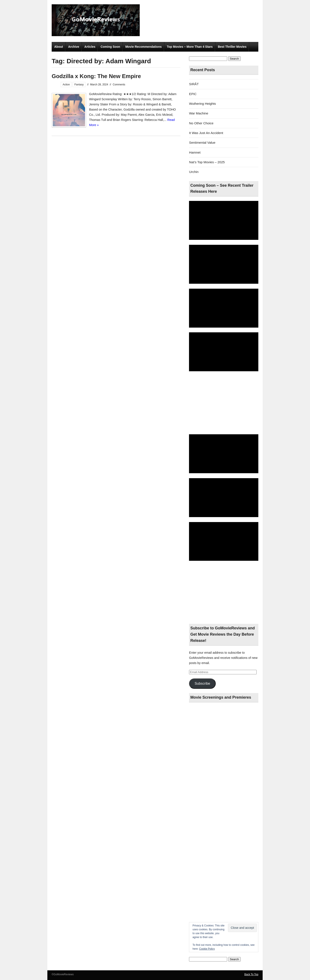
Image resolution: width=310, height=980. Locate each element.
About (59, 47)
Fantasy (79, 85)
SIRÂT (194, 84)
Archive (74, 47)
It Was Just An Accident (206, 133)
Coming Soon (110, 47)
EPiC (193, 94)
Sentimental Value (202, 143)
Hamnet (195, 152)
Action (66, 85)
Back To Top (251, 974)
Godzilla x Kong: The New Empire (96, 76)
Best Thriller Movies (232, 47)
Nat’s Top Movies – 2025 (207, 162)
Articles (90, 47)
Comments (119, 85)
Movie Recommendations (143, 47)
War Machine (199, 113)
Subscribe (202, 683)
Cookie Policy (207, 949)
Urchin (194, 172)
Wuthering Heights (202, 104)
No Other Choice (201, 123)
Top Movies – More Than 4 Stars (190, 47)
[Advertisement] (224, 403)
